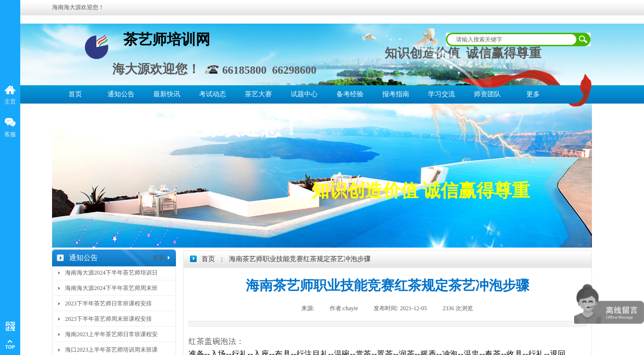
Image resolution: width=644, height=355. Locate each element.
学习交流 (442, 94)
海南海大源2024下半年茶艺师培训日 (111, 273)
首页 (75, 94)
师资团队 (487, 94)
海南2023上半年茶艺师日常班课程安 (111, 334)
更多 (533, 94)
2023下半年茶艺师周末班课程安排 (108, 319)
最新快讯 (167, 94)
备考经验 (350, 94)
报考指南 (396, 94)
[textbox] (512, 39)
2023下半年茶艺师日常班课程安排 (108, 303)
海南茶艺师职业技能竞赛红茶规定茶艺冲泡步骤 (300, 259)
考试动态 (213, 94)
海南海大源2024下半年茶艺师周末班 (111, 288)
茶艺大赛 (258, 94)
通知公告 (121, 94)
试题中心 (304, 94)
